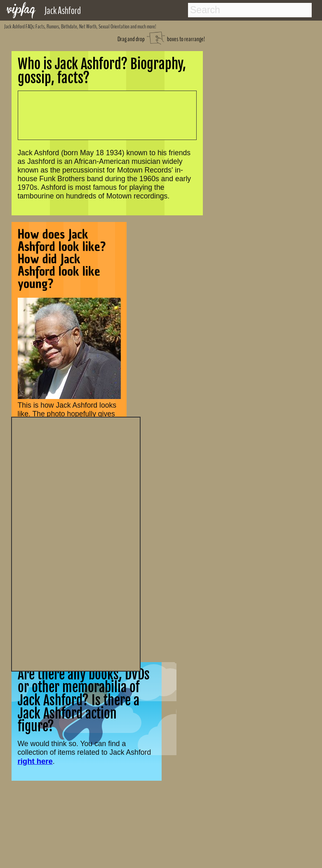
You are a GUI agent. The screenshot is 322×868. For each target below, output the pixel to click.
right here (35, 761)
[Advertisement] (76, 543)
